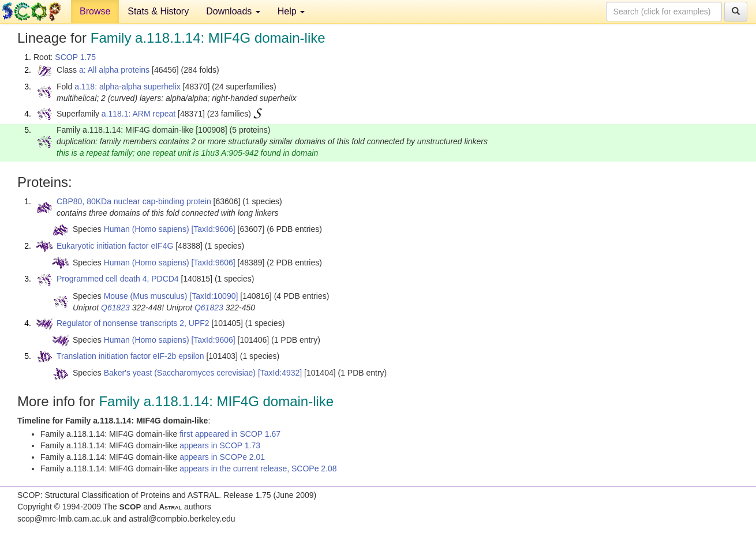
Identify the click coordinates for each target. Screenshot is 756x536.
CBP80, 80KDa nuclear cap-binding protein (134, 201)
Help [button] (291, 11)
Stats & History (158, 11)
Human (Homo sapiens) (147, 229)
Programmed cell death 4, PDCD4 (118, 279)
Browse (95, 11)
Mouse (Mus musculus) (146, 296)
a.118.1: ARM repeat (139, 114)
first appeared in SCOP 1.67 (230, 434)
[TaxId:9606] (213, 229)
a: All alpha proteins (114, 70)
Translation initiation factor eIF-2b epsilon (130, 356)
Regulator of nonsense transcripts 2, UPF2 (133, 323)
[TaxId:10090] (214, 296)
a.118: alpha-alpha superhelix (128, 87)
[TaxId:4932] (280, 373)
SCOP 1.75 (75, 57)
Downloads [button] (233, 11)
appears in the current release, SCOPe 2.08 (258, 468)
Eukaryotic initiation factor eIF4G (115, 246)
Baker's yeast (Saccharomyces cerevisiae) (180, 373)
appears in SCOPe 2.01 (222, 457)
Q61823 (115, 308)
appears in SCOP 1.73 (220, 445)
